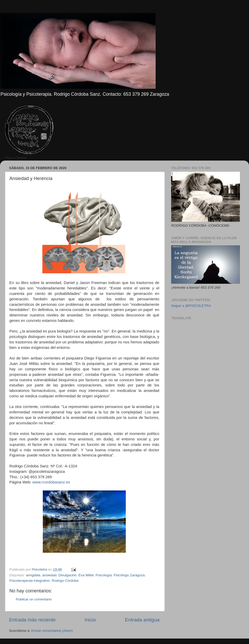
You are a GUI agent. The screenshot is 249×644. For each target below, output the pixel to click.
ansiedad (49, 575)
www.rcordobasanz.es (51, 482)
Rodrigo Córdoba (65, 581)
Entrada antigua (142, 620)
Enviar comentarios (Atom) (52, 631)
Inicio (90, 620)
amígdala (33, 575)
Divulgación (67, 575)
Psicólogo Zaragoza (129, 575)
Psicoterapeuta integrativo (30, 581)
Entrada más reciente (32, 620)
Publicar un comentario (34, 599)
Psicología (104, 575)
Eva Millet (86, 575)
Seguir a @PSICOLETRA (191, 306)
